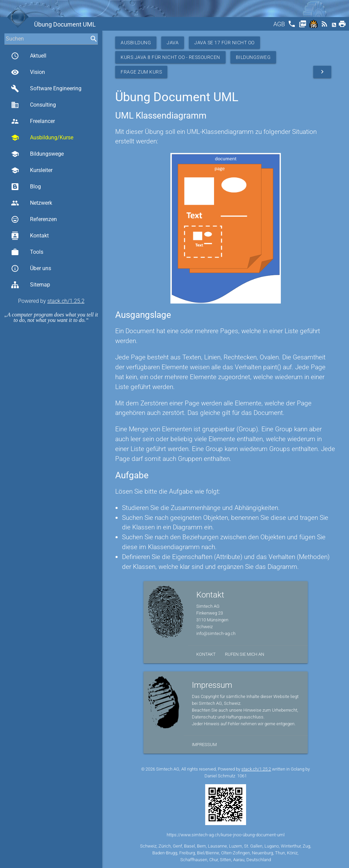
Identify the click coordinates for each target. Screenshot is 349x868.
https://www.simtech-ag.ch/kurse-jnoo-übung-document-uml (226, 835)
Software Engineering (46, 89)
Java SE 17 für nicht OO (224, 43)
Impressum (204, 745)
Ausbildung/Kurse (42, 138)
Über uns (31, 268)
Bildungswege (37, 154)
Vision (28, 72)
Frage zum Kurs (141, 72)
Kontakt (30, 236)
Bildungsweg (253, 57)
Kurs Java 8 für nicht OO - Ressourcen (170, 57)
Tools (27, 252)
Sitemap (31, 285)
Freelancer (33, 121)
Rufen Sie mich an (245, 654)
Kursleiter (32, 170)
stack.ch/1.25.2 (66, 301)
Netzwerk (32, 203)
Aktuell (29, 56)
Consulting (33, 105)
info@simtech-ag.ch (216, 633)
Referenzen (34, 219)
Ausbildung (136, 43)
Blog (26, 187)
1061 (242, 776)
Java (173, 43)
